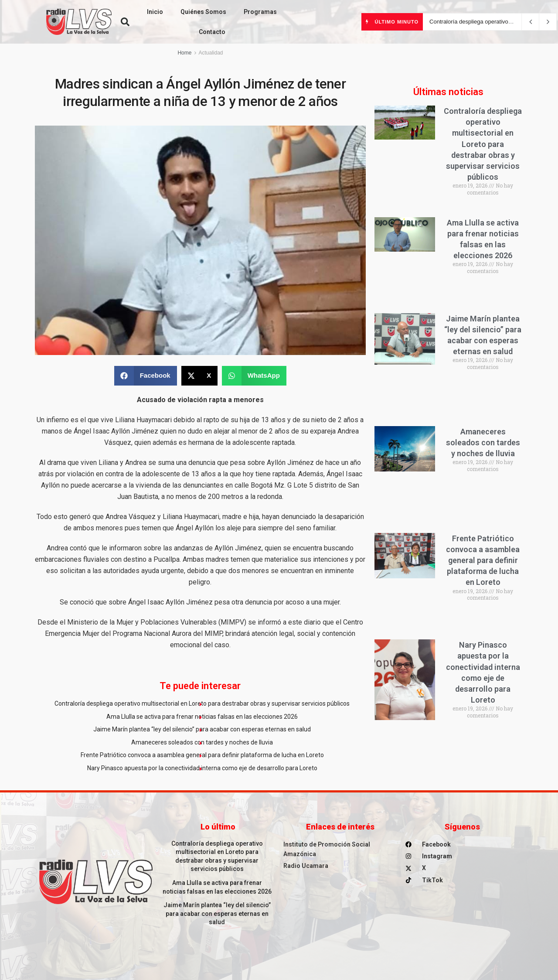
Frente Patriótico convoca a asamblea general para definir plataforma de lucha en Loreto (202, 755)
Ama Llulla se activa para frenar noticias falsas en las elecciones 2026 (202, 717)
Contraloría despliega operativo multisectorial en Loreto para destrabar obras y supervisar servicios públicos (202, 703)
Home (184, 53)
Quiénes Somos (203, 12)
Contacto (212, 32)
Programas (260, 12)
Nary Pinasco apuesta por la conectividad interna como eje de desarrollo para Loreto (202, 768)
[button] (125, 22)
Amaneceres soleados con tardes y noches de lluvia (202, 742)
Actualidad (211, 53)
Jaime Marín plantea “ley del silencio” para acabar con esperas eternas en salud (202, 729)
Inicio (155, 12)
